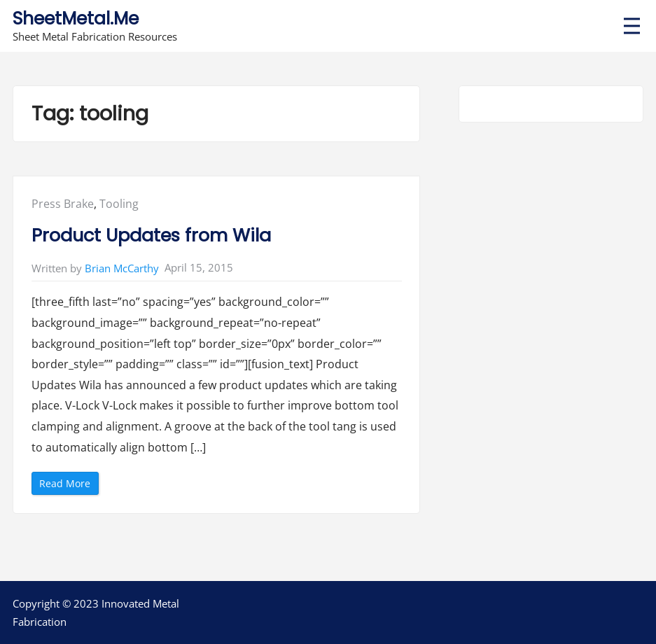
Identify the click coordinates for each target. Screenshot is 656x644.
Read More (69, 485)
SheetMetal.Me (76, 19)
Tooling (119, 204)
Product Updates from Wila (151, 235)
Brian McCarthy (122, 268)
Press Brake (63, 204)
